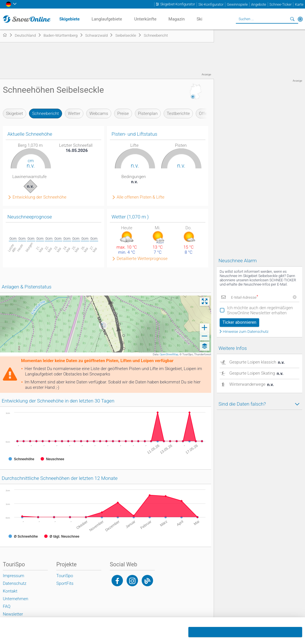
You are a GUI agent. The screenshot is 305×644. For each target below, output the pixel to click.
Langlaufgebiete (107, 19)
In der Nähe (300, 19)
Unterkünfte (145, 19)
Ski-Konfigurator (211, 4)
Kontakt (10, 591)
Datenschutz (15, 583)
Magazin (177, 19)
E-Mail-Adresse (244, 297)
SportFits (65, 583)
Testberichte (178, 113)
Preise (123, 113)
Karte (299, 4)
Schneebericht (46, 113)
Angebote (258, 4)
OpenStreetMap (169, 354)
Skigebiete (69, 19)
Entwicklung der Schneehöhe (39, 197)
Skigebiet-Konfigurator (178, 4)
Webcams (99, 113)
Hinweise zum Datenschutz (246, 332)
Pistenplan (148, 113)
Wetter (74, 113)
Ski (199, 19)
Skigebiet (15, 113)
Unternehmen (16, 599)
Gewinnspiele (237, 4)
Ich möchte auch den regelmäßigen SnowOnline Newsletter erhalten (260, 310)
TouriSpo (65, 576)
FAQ (7, 606)
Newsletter (13, 614)
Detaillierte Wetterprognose (142, 259)
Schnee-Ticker (281, 4)
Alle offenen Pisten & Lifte (141, 197)
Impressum (14, 576)
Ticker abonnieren (239, 322)
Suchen (292, 19)
